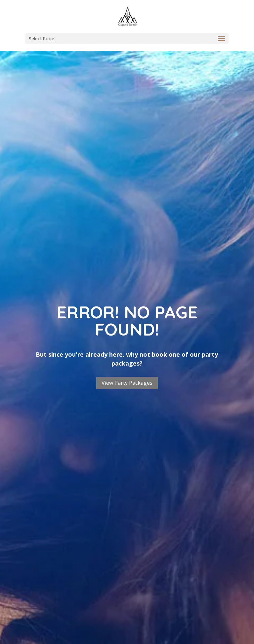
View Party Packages (127, 383)
